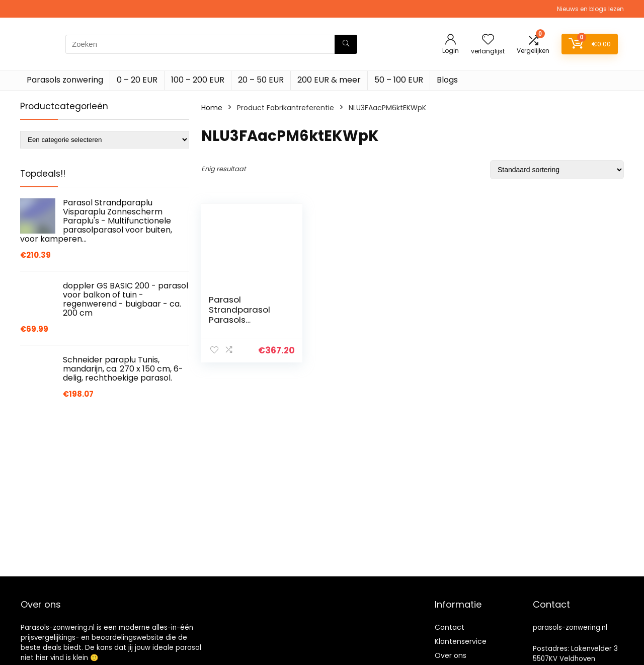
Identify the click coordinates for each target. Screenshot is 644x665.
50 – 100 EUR (399, 80)
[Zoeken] (346, 44)
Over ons (451, 655)
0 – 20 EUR (137, 80)
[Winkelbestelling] (557, 170)
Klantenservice (461, 641)
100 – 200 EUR (198, 80)
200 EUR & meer (329, 80)
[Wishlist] (488, 40)
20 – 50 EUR (261, 80)
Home (212, 108)
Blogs (447, 80)
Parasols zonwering (65, 80)
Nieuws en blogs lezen (590, 9)
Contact (450, 627)
